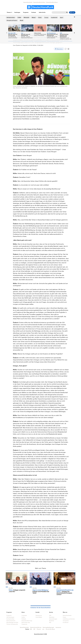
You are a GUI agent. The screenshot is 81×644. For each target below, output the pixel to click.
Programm (26, 12)
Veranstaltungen (53, 619)
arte (43, 629)
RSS (50, 622)
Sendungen (17, 12)
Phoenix (39, 629)
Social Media (39, 617)
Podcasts (34, 12)
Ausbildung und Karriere (69, 619)
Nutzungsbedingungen (48, 627)
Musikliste (52, 621)
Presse (64, 617)
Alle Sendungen (10, 617)
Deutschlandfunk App (27, 621)
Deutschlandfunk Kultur (39, 2)
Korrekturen (66, 622)
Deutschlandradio (28, 2)
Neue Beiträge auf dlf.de (12, 622)
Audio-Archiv (42, 12)
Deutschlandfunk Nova (52, 2)
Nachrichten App (26, 622)
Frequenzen (24, 624)
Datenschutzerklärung (36, 627)
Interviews (14, 17)
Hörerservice (39, 615)
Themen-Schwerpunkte (12, 624)
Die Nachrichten (10, 619)
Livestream (24, 615)
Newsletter (52, 617)
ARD (31, 629)
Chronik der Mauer (50, 629)
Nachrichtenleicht (11, 621)
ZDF (34, 629)
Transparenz (66, 621)
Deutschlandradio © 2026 (40, 634)
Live (72, 12)
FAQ (50, 615)
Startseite (8, 17)
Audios (23, 617)
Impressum (58, 627)
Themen (9, 12)
